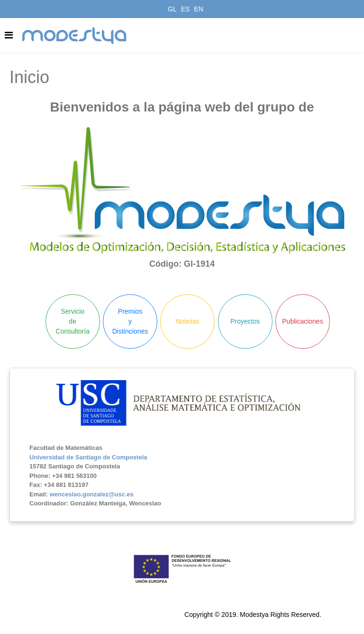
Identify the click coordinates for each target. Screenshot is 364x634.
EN (198, 9)
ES (186, 9)
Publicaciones (302, 321)
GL (172, 9)
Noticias (188, 321)
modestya (75, 36)
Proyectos (245, 321)
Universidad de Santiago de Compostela (88, 457)
